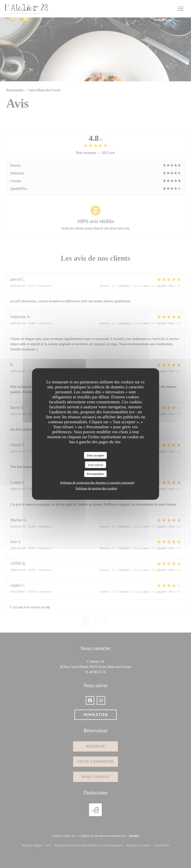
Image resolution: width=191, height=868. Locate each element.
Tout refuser (96, 465)
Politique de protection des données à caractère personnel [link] (97, 482)
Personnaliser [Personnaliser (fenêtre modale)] (95, 474)
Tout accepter (95, 455)
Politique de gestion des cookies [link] (96, 488)
